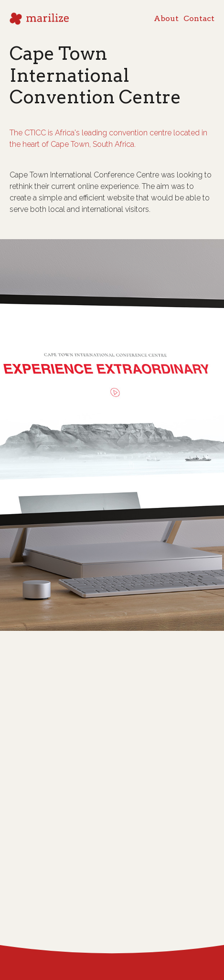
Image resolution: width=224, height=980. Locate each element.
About (166, 9)
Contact (199, 9)
